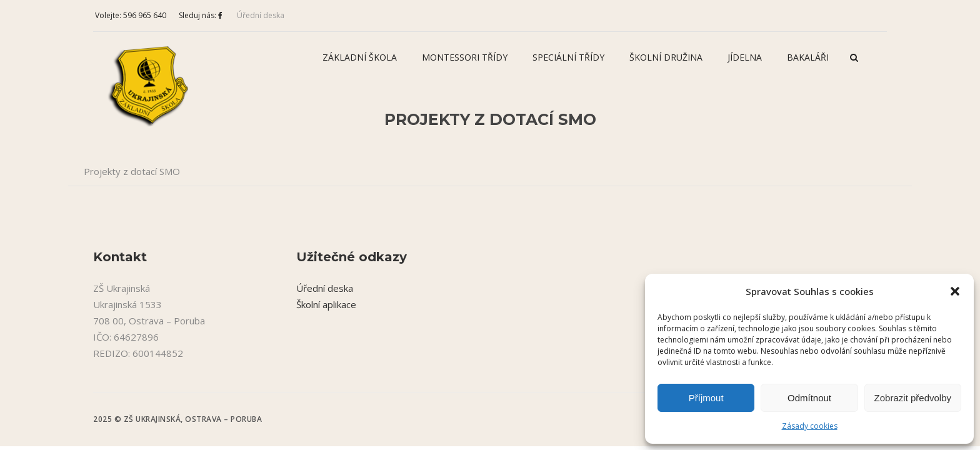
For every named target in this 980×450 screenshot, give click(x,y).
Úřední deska (261, 15)
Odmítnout (809, 398)
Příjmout (706, 398)
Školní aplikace (326, 304)
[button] (955, 291)
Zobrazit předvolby (913, 398)
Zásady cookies (810, 426)
